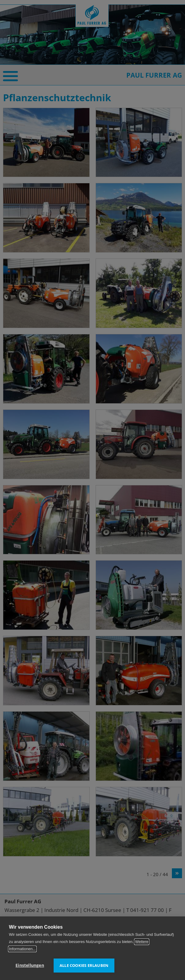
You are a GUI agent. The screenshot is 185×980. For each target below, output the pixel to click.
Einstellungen (30, 965)
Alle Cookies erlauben (84, 965)
